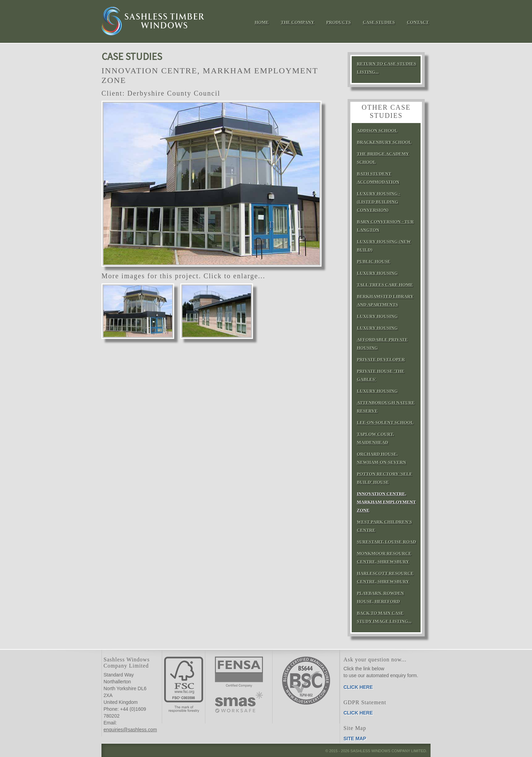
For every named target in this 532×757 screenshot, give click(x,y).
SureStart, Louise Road (386, 542)
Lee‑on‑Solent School (385, 422)
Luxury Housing (377, 273)
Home (262, 22)
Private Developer (381, 359)
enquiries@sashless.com (130, 730)
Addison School (377, 130)
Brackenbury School (384, 142)
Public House (374, 261)
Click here (358, 687)
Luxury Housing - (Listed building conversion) (379, 202)
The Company (298, 22)
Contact (418, 22)
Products (339, 22)
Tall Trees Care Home (385, 285)
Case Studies (379, 22)
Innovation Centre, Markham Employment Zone (386, 502)
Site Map (355, 738)
